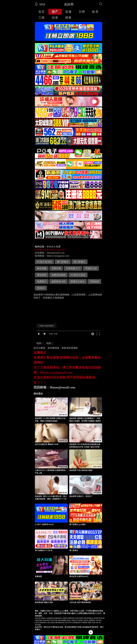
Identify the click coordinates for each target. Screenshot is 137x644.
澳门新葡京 (63, 262)
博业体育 (42, 275)
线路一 (40, 343)
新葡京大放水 (78, 281)
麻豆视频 (42, 268)
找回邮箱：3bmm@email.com (54, 387)
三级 (42, 18)
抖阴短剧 (94, 281)
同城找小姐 (91, 268)
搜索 (68, 18)
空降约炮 (56, 268)
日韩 (82, 12)
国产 (55, 12)
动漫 (55, 18)
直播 (68, 12)
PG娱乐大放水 (78, 275)
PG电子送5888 (44, 262)
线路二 (50, 343)
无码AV (41, 288)
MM (40, 4)
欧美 (95, 12)
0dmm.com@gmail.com (58, 256)
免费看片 (42, 281)
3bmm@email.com (56, 253)
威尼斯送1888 (59, 281)
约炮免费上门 (73, 268)
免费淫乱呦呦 (59, 275)
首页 (42, 12)
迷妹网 (69, 4)
